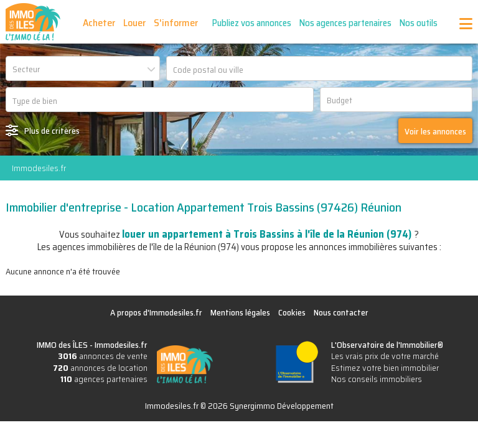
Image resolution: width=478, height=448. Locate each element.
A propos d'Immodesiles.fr (156, 312)
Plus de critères (52, 131)
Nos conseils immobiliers (377, 379)
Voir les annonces (435, 131)
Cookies (292, 312)
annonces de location (100, 368)
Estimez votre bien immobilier (385, 368)
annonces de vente (103, 356)
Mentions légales (240, 312)
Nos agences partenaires (346, 23)
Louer (135, 23)
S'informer (176, 23)
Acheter (100, 23)
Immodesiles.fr (39, 168)
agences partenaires (104, 379)
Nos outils (419, 23)
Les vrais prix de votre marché (385, 356)
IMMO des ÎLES (33, 22)
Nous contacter (341, 312)
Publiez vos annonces (252, 23)
